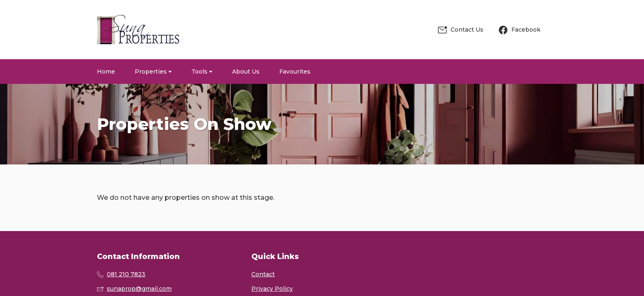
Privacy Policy (272, 289)
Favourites (295, 72)
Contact (263, 274)
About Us (246, 72)
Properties (153, 72)
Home (106, 72)
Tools (202, 72)
